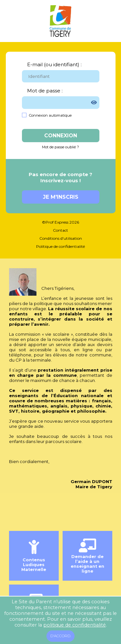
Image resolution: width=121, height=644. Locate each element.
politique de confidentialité (75, 625)
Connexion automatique (50, 115)
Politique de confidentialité (60, 246)
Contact (60, 230)
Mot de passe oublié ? (60, 147)
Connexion (61, 136)
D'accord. (61, 636)
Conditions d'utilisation (61, 238)
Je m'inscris (61, 197)
